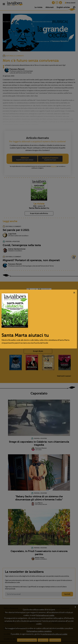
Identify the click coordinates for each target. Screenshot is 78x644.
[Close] (74, 293)
